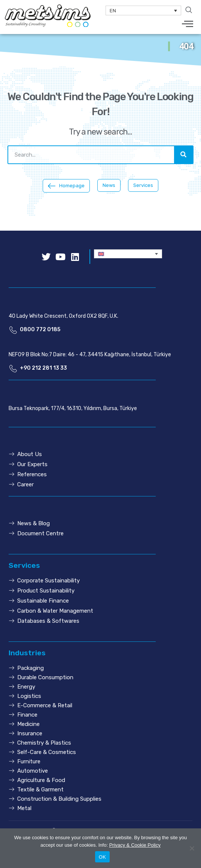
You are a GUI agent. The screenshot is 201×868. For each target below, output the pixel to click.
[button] (66, 186)
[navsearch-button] (189, 10)
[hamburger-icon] (188, 24)
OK (102, 857)
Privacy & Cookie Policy (135, 845)
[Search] (183, 155)
